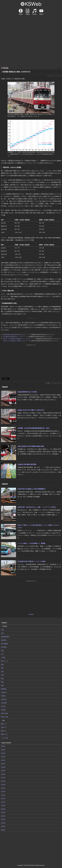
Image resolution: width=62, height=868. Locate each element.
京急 (48, 383)
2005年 (3, 819)
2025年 (3, 750)
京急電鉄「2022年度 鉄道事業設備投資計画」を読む (34, 428)
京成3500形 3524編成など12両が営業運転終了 (32, 489)
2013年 (3, 792)
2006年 (3, 816)
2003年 (3, 826)
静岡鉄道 (4, 689)
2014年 (3, 788)
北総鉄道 (4, 640)
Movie (41, 12)
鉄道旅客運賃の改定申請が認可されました (15, 335)
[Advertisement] (31, 51)
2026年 (3, 746)
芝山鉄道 (4, 647)
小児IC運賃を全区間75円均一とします (14, 337)
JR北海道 (4, 703)
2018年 (3, 774)
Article (28, 12)
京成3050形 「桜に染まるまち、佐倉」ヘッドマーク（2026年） (37, 507)
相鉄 (2, 668)
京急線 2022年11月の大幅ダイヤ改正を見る (31, 410)
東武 (2, 665)
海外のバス (4, 734)
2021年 (3, 764)
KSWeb (31, 4)
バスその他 (4, 738)
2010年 (3, 802)
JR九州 (3, 706)
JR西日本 (4, 699)
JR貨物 (3, 710)
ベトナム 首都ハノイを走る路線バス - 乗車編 (31, 543)
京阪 (2, 675)
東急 (2, 651)
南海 (2, 679)
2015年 (3, 785)
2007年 (3, 812)
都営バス (4, 731)
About (21, 12)
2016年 (3, 781)
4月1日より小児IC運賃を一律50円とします (16, 341)
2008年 (3, 809)
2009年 (3, 806)
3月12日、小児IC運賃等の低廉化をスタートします (18, 339)
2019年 (3, 771)
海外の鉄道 (4, 713)
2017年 (3, 778)
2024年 (3, 753)
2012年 (3, 795)
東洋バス (4, 724)
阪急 (2, 682)
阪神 (2, 685)
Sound (34, 12)
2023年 (3, 757)
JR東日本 (4, 692)
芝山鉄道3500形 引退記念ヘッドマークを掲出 (32, 561)
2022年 (3, 760)
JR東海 (3, 696)
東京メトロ (4, 661)
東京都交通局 (5, 637)
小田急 (3, 658)
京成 (2, 630)
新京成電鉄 (4, 644)
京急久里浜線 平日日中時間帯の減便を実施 (31, 446)
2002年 (3, 830)
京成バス (4, 727)
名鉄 (2, 672)
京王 (2, 654)
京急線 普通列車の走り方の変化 (27, 392)
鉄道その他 (4, 717)
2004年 (3, 823)
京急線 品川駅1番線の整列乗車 (27, 464)
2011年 (3, 799)
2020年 (3, 767)
